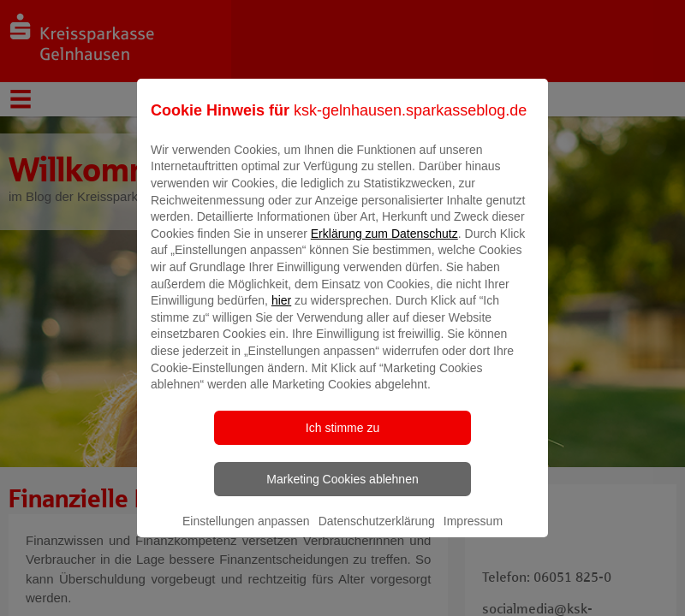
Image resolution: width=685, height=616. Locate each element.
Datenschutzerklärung (377, 533)
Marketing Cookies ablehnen (342, 491)
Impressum (473, 533)
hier (281, 313)
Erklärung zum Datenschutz (384, 246)
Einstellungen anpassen (246, 533)
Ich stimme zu (342, 440)
